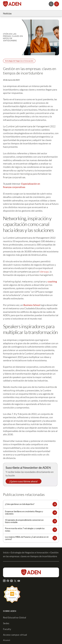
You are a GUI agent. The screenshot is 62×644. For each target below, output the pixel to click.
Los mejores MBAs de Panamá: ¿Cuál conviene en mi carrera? (27, 538)
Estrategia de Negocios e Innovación (19, 61)
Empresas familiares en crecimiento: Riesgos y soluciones (24, 513)
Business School (32, 305)
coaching (52, 281)
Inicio (6, 552)
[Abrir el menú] (57, 4)
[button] (55, 504)
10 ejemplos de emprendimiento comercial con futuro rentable (24, 521)
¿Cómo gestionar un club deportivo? (20, 504)
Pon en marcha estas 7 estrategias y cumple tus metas (25, 530)
